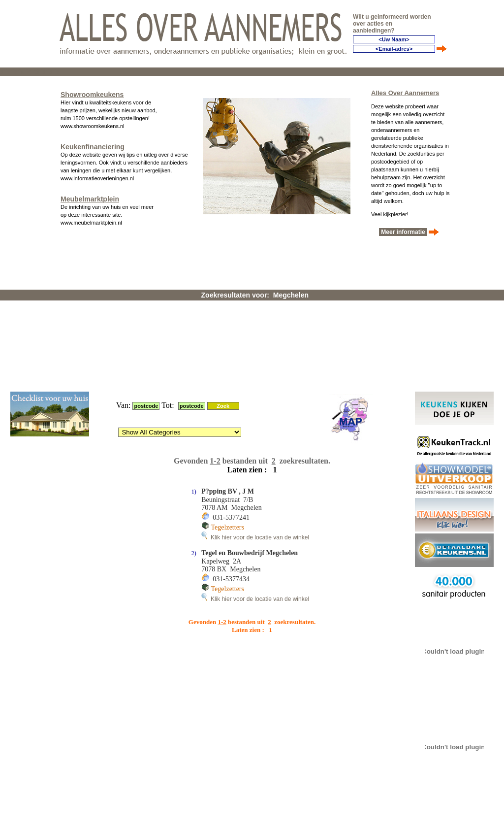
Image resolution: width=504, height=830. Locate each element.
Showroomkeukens (92, 92)
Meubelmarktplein (90, 196)
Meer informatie (403, 229)
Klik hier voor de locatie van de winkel (255, 408)
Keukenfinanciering (93, 144)
